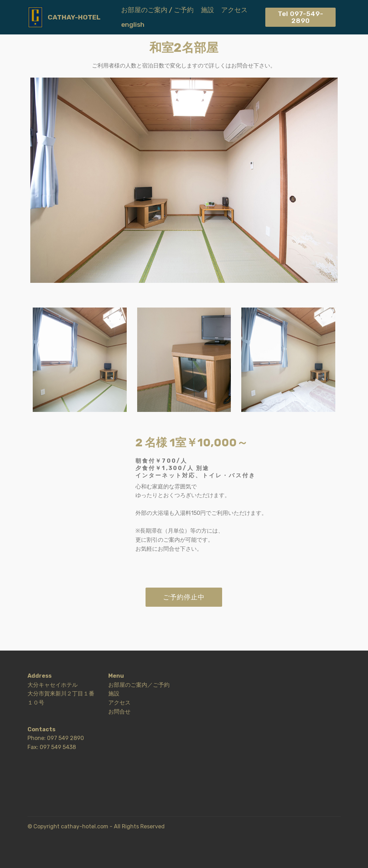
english (133, 25)
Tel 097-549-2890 (301, 17)
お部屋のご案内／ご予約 (139, 685)
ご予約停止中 (184, 597)
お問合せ (119, 712)
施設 (208, 10)
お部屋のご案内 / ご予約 (157, 10)
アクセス (234, 10)
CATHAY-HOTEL (74, 17)
